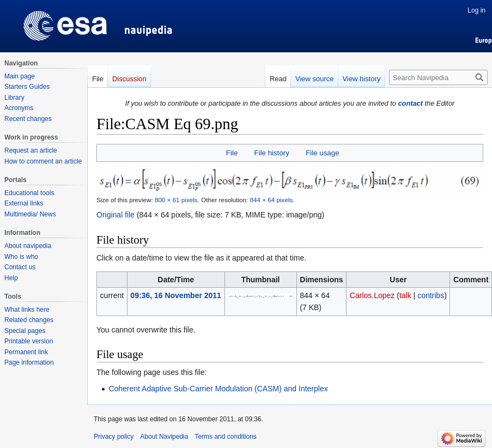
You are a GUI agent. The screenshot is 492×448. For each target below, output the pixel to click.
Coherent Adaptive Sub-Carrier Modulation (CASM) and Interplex (218, 389)
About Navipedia (164, 437)
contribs (431, 295)
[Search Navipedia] (438, 77)
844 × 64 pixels (272, 200)
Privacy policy (114, 437)
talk (405, 295)
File (232, 153)
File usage (322, 153)
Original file (116, 215)
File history (272, 153)
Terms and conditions (225, 437)
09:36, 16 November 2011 (176, 295)
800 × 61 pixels (176, 200)
